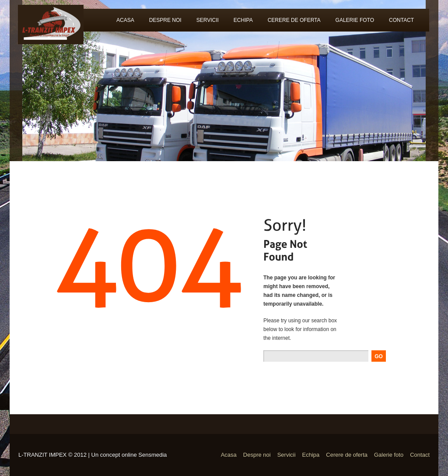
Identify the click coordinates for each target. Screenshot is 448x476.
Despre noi (165, 20)
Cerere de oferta (294, 20)
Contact (401, 20)
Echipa (243, 20)
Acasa (125, 20)
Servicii (208, 20)
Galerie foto (355, 20)
